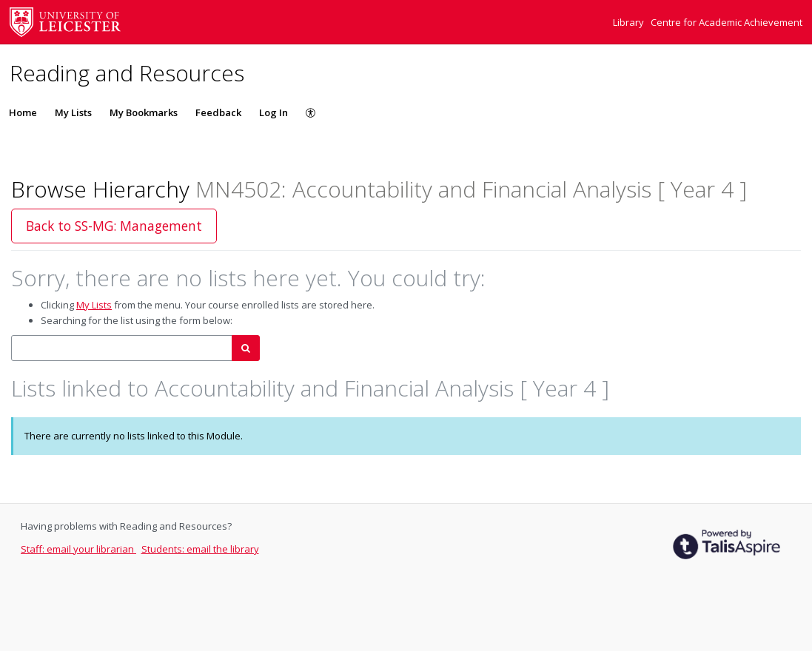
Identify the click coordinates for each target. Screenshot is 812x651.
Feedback (218, 112)
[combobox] (122, 348)
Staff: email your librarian (78, 549)
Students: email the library (200, 549)
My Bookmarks (144, 112)
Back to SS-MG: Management (114, 226)
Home (23, 112)
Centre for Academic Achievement (727, 22)
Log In (274, 112)
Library (630, 22)
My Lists (73, 112)
